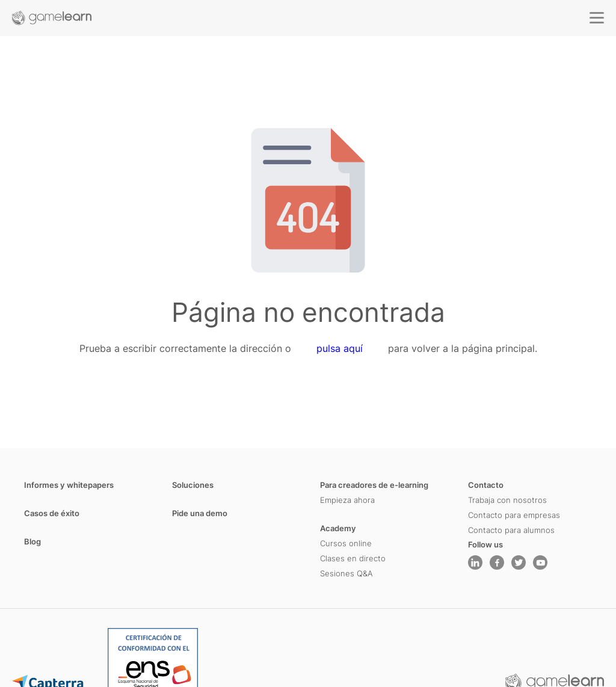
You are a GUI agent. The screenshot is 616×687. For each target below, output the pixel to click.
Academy (338, 528)
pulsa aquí (340, 348)
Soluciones (193, 485)
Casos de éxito (52, 513)
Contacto (486, 485)
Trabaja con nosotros (507, 500)
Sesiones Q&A (346, 573)
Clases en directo (353, 558)
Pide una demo (200, 513)
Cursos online (346, 543)
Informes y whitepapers (69, 485)
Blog (32, 541)
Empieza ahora (347, 500)
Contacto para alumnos (511, 530)
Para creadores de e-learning (374, 485)
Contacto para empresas (514, 515)
